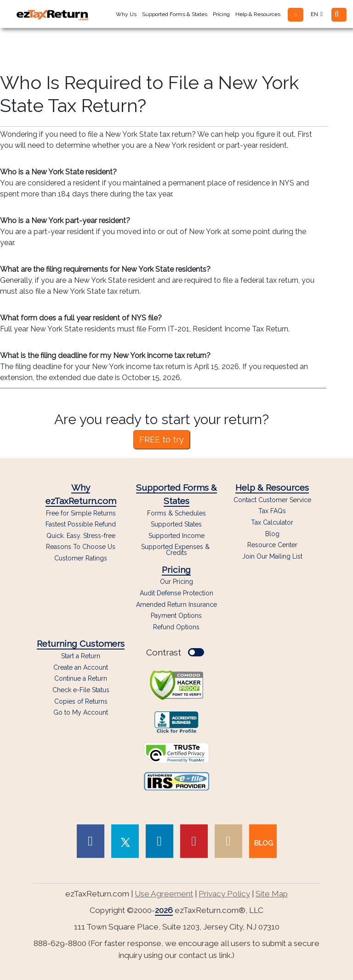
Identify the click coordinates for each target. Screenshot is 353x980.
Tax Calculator (272, 523)
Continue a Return (81, 678)
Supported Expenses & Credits (176, 550)
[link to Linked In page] (159, 841)
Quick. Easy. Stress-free (81, 536)
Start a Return (81, 656)
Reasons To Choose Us (81, 547)
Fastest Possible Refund (81, 524)
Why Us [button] (126, 14)
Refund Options (176, 627)
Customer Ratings (81, 558)
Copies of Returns (81, 701)
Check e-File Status (81, 690)
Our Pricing (176, 582)
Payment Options (176, 616)
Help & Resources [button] (258, 14)
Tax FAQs (272, 511)
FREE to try (162, 440)
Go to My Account (81, 712)
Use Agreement (164, 894)
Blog (272, 534)
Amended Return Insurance (176, 605)
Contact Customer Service (272, 500)
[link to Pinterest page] (194, 841)
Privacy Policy (224, 894)
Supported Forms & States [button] (175, 14)
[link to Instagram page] (228, 841)
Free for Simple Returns (81, 513)
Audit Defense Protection (176, 593)
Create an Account (81, 667)
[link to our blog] (263, 841)
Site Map (272, 894)
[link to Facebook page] (91, 841)
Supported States (176, 524)
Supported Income (176, 536)
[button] (296, 15)
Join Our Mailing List (272, 557)
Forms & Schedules (176, 513)
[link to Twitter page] (125, 841)
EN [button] (317, 14)
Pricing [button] (221, 14)
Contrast (175, 652)
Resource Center (272, 545)
